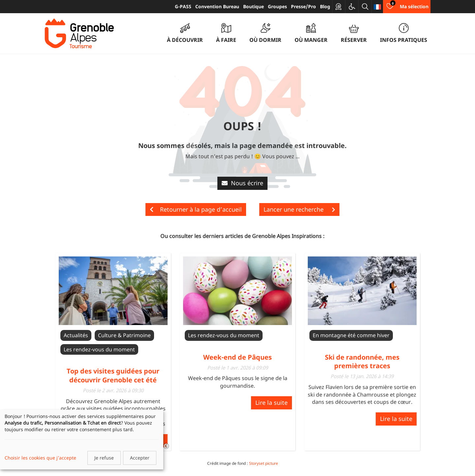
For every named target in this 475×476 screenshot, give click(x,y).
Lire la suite (271, 402)
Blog (325, 6)
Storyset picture (264, 463)
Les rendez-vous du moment (99, 349)
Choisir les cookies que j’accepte (40, 458)
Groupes (277, 6)
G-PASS (183, 6)
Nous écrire (242, 183)
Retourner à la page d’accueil (196, 209)
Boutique (253, 6)
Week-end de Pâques (237, 357)
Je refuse (104, 458)
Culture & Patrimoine (124, 335)
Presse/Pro (303, 6)
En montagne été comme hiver (351, 335)
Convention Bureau (217, 6)
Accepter (140, 458)
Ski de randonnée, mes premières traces (362, 361)
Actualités (76, 335)
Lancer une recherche (299, 209)
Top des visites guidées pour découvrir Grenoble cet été (113, 375)
